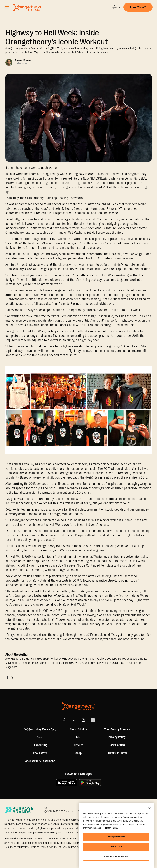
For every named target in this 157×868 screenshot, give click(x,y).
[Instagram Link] (83, 720)
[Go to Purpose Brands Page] (19, 810)
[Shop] (78, 753)
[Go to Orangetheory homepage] (28, 7)
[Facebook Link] (64, 720)
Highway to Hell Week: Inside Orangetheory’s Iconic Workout (57, 37)
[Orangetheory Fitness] (79, 706)
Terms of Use (117, 745)
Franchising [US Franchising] (40, 745)
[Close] (149, 808)
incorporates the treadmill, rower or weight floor (118, 254)
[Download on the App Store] (67, 783)
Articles (79, 745)
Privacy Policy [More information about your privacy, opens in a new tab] (111, 828)
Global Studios (78, 729)
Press (40, 737)
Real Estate (40, 753)
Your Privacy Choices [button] (117, 729)
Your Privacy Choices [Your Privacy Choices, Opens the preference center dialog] (116, 856)
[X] (74, 720)
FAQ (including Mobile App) (40, 729)
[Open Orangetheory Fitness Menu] (7, 7)
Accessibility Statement (40, 761)
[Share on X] (12, 677)
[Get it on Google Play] (90, 783)
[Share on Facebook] (8, 677)
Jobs (78, 737)
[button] (116, 7)
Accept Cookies (116, 837)
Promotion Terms (117, 753)
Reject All (116, 847)
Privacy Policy (117, 737)
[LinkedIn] (93, 720)
